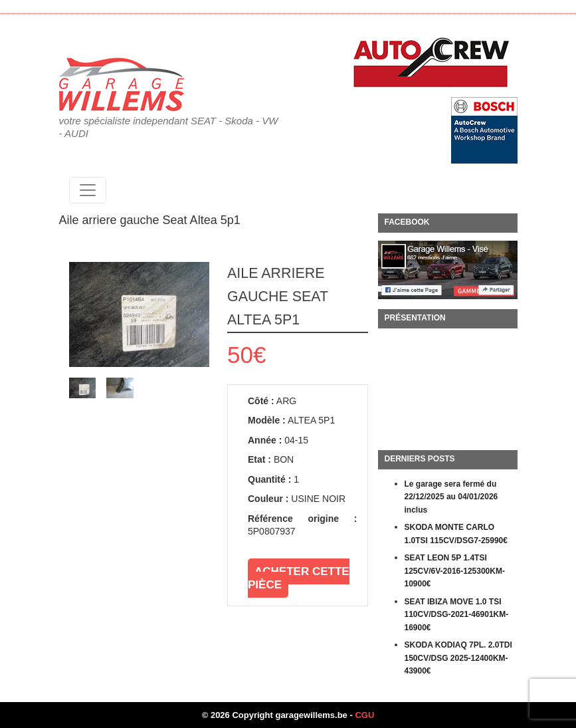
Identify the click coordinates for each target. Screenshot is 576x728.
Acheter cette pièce (299, 578)
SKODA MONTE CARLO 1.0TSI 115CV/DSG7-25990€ (456, 534)
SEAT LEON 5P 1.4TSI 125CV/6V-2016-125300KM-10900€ (455, 571)
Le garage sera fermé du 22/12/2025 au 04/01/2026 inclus (451, 497)
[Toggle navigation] (88, 190)
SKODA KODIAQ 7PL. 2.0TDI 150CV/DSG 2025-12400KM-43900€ (458, 658)
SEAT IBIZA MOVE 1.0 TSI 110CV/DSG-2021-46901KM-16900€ (457, 615)
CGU (364, 715)
